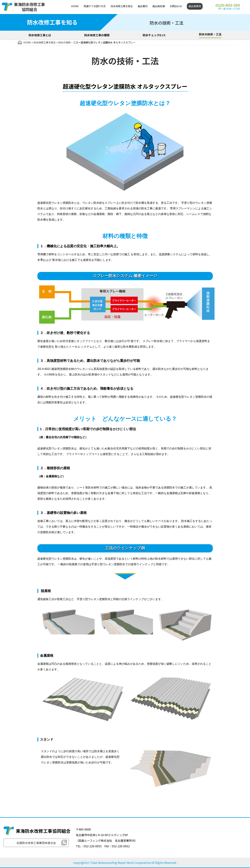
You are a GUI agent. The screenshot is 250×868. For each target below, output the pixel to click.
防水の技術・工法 (210, 34)
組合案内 (143, 6)
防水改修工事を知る (122, 6)
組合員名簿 (159, 6)
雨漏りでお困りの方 (95, 6)
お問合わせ (176, 6)
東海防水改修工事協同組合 (29, 7)
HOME (75, 6)
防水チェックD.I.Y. (154, 35)
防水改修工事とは (40, 35)
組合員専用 (195, 6)
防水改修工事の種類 (97, 35)
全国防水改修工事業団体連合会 (36, 843)
